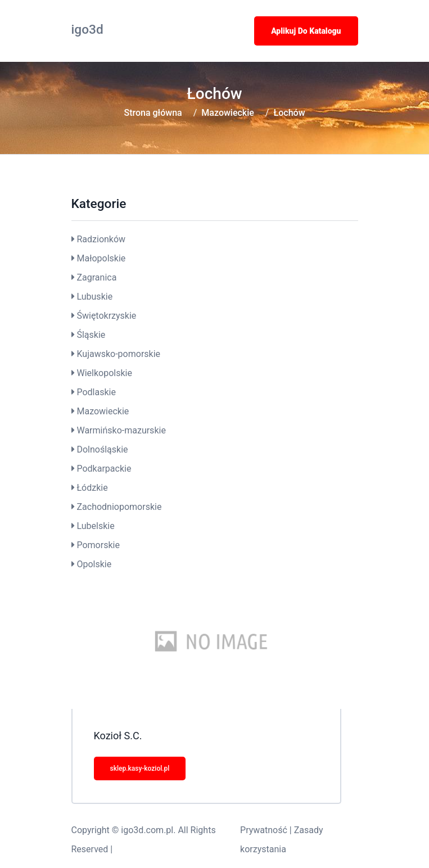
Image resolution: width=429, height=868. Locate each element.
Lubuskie (94, 297)
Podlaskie (96, 392)
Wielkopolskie (104, 373)
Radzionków (101, 239)
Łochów (289, 113)
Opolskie (94, 564)
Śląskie (91, 335)
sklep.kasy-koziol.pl (140, 768)
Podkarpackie (104, 469)
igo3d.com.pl (147, 830)
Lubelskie (95, 526)
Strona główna (153, 113)
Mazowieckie (227, 113)
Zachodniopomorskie (119, 507)
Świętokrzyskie (106, 316)
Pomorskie (98, 545)
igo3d (87, 30)
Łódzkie (92, 488)
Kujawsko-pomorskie (118, 354)
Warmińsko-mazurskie (121, 430)
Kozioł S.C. (118, 736)
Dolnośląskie (102, 449)
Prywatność (264, 830)
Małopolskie (101, 258)
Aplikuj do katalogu (306, 31)
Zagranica (96, 277)
